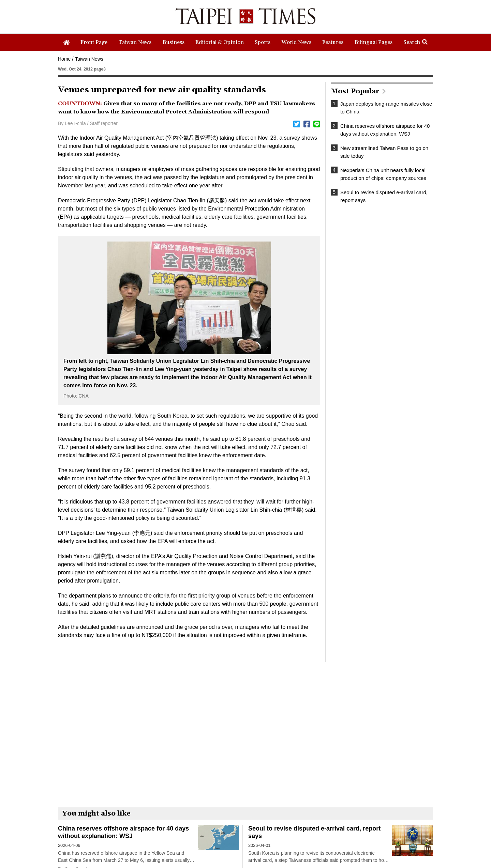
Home (64, 59)
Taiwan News (89, 59)
